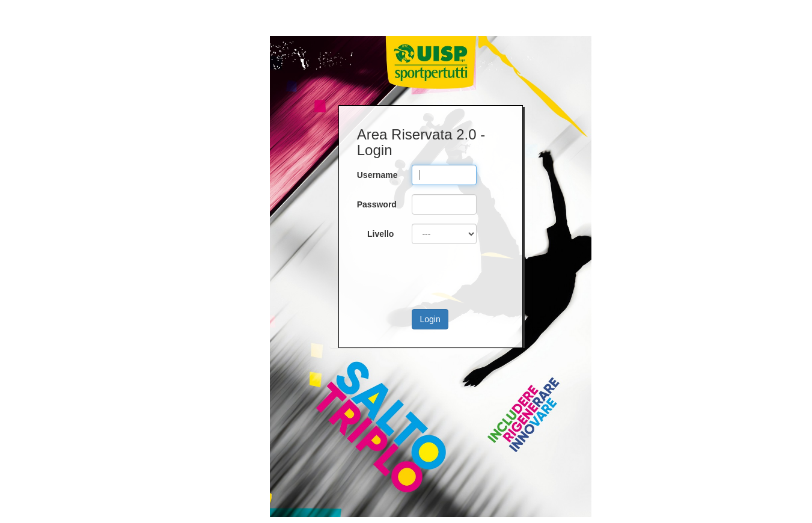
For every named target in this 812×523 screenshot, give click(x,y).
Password (377, 204)
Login (430, 319)
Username (377, 175)
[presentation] (476, 277)
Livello (380, 234)
